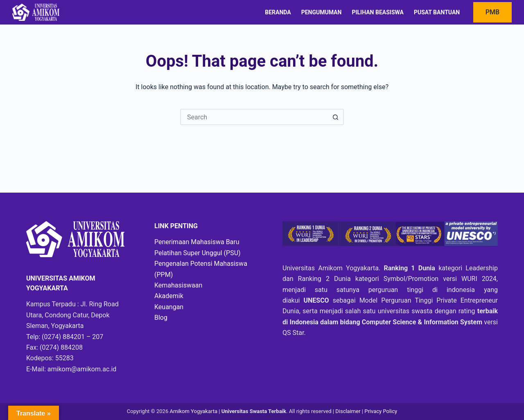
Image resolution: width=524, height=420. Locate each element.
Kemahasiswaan (178, 285)
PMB (492, 12)
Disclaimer (349, 411)
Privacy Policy (381, 411)
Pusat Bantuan (437, 12)
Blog (161, 318)
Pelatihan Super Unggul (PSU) (198, 253)
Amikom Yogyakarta (193, 411)
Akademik (169, 296)
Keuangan (169, 307)
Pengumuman (322, 12)
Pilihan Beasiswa (377, 12)
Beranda (278, 12)
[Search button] (336, 117)
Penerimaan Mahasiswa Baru (197, 242)
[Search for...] (254, 117)
